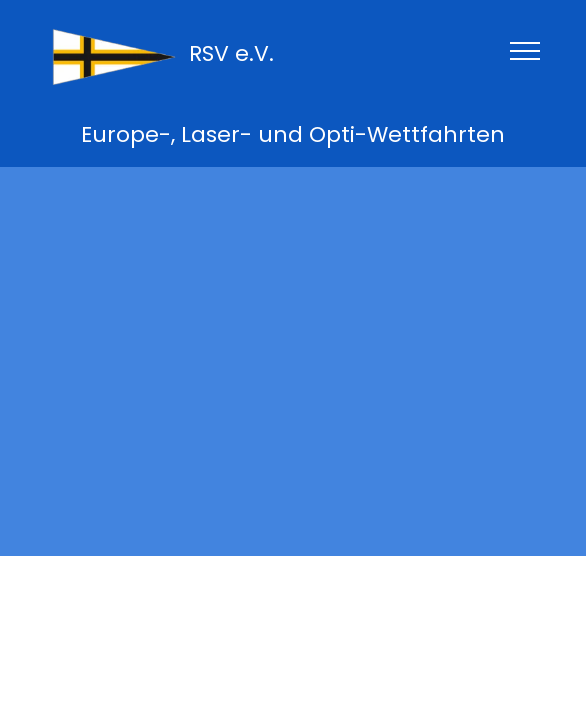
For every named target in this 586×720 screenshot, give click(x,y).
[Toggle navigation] (525, 50)
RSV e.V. (231, 54)
